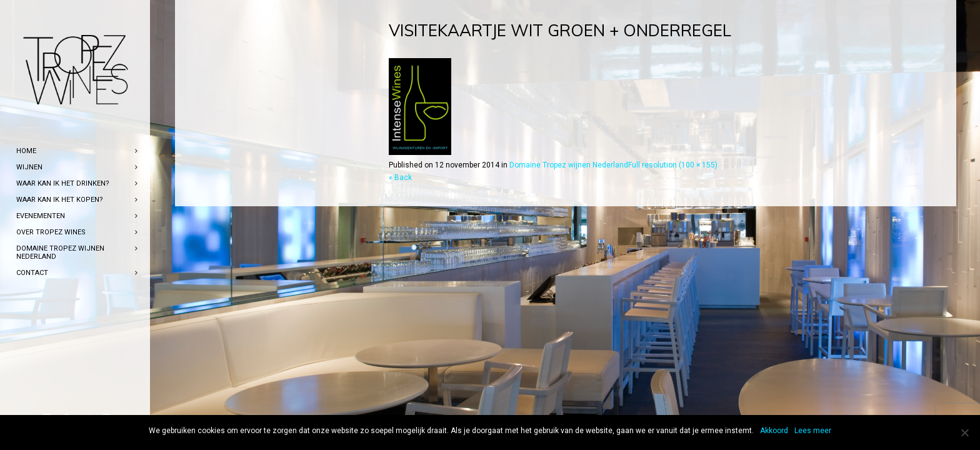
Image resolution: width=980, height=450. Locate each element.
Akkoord (774, 431)
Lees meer (813, 431)
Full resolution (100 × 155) (673, 165)
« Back (400, 177)
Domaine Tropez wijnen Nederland (569, 165)
